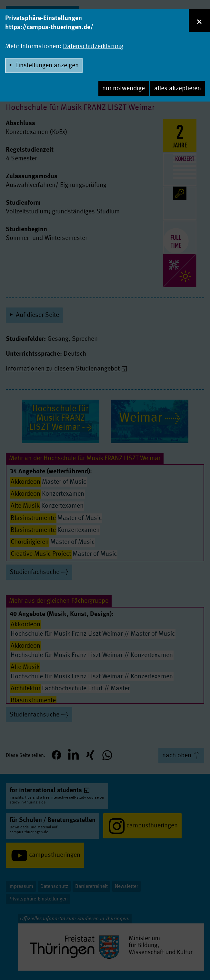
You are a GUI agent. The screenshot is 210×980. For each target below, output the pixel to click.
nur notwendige (124, 89)
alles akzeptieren (178, 89)
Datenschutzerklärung (93, 47)
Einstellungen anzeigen (47, 66)
